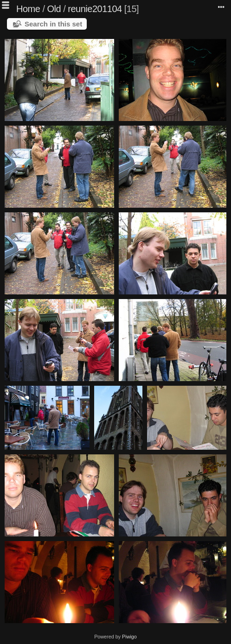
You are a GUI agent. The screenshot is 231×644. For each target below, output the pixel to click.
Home (28, 9)
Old (54, 9)
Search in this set (53, 24)
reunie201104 (95, 9)
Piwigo (129, 637)
